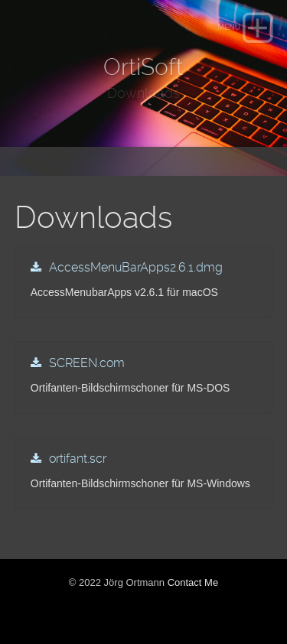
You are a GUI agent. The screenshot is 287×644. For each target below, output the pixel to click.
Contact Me (193, 582)
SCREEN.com (87, 363)
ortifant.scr (78, 459)
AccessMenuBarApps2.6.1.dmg (136, 267)
